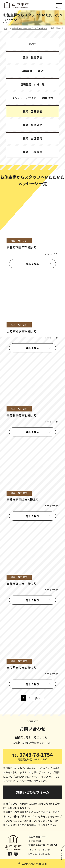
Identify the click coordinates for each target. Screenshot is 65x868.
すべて (32, 44)
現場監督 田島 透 (32, 71)
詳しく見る (32, 264)
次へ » (38, 698)
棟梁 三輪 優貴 (32, 152)
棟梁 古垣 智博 (32, 138)
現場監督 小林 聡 (32, 84)
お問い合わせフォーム (33, 792)
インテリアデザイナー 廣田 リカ (32, 98)
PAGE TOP (61, 855)
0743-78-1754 (32, 756)
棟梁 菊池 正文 (32, 125)
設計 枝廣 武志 (32, 57)
